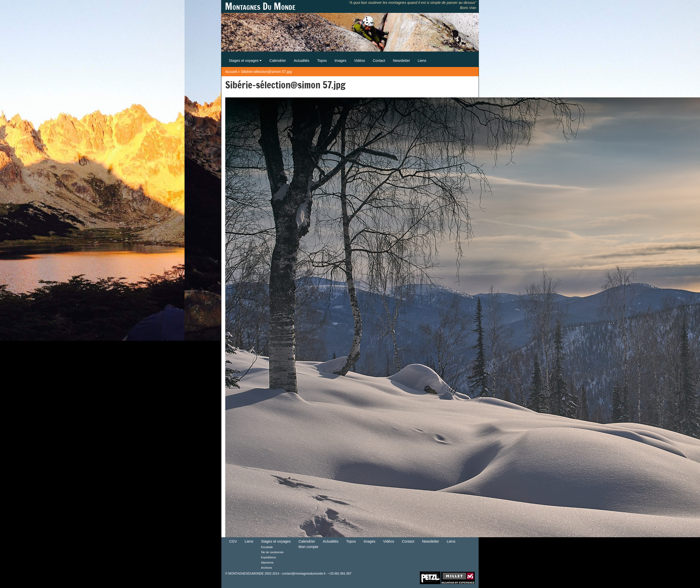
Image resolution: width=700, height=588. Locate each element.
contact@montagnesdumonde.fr (304, 574)
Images (340, 61)
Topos (322, 61)
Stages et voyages (245, 61)
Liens (422, 61)
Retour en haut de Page (403, 577)
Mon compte (308, 547)
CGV (233, 541)
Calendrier (278, 61)
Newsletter (401, 61)
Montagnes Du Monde (260, 6)
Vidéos (360, 61)
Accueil (231, 72)
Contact (379, 61)
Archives (267, 568)
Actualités (302, 61)
